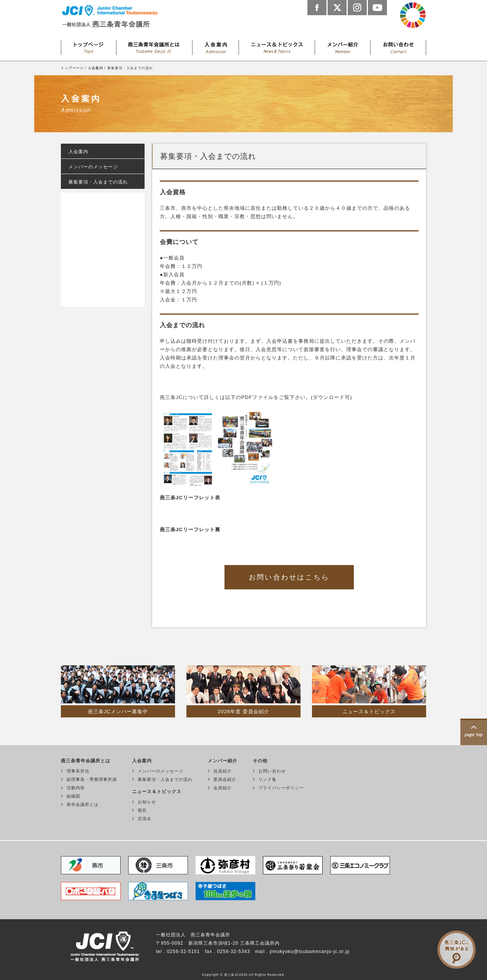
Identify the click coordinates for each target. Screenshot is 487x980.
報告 (142, 810)
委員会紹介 (225, 779)
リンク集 (267, 779)
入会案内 (216, 46)
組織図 (73, 796)
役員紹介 (223, 771)
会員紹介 (223, 788)
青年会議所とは (83, 804)
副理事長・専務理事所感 (92, 779)
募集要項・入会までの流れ (98, 182)
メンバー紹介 (343, 46)
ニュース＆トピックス (277, 46)
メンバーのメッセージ (93, 167)
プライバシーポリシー (281, 788)
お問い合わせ (398, 46)
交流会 (145, 819)
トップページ (89, 46)
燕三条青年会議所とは (154, 46)
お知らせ (147, 802)
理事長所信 (78, 771)
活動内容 (76, 788)
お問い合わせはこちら (289, 577)
